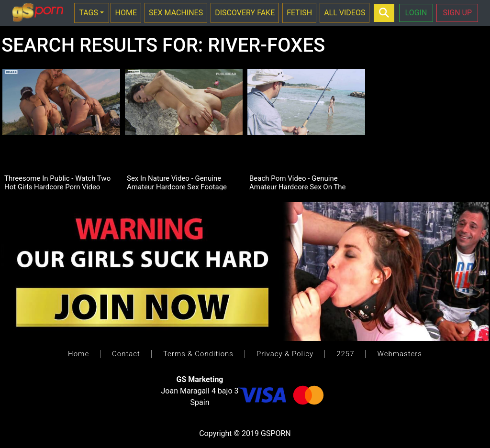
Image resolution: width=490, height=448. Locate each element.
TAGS (89, 13)
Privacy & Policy (285, 354)
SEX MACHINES (176, 13)
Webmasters (399, 354)
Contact (126, 354)
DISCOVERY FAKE (245, 13)
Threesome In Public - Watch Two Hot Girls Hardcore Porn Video (57, 182)
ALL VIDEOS (345, 13)
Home (78, 354)
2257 (345, 354)
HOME (126, 13)
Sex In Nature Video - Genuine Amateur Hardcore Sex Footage (177, 182)
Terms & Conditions (198, 354)
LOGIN (416, 13)
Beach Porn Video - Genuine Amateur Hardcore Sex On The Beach (298, 182)
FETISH (299, 13)
